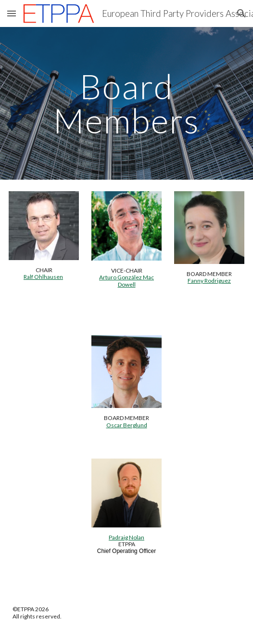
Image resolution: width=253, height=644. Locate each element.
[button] (12, 13)
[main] (126, 103)
